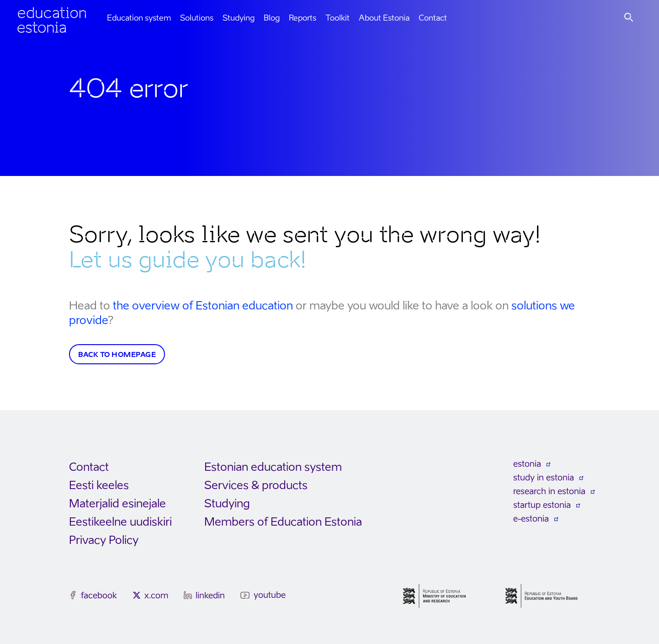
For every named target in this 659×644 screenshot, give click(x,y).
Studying (239, 18)
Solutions (197, 18)
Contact (433, 18)
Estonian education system (273, 467)
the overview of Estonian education (203, 306)
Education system (139, 18)
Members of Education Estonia (283, 522)
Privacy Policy (104, 540)
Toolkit (337, 18)
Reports (303, 18)
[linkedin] (188, 595)
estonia (527, 464)
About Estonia (384, 18)
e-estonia (531, 519)
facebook (99, 595)
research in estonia (549, 491)
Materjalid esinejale (117, 503)
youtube (270, 595)
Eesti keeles (99, 485)
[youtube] (245, 595)
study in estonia (544, 477)
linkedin (210, 595)
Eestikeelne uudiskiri (120, 522)
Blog (272, 18)
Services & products (256, 485)
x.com (156, 595)
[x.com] (137, 595)
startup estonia (542, 505)
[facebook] (73, 595)
